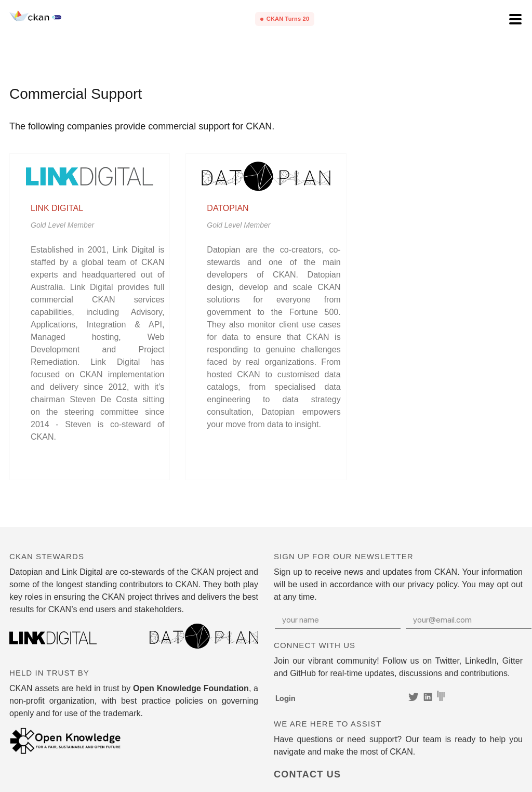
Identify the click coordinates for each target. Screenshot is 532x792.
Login (285, 698)
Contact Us (307, 774)
